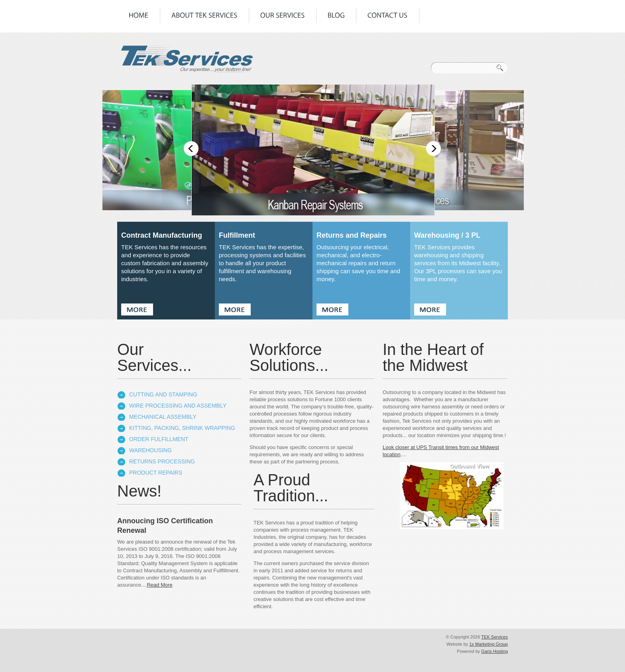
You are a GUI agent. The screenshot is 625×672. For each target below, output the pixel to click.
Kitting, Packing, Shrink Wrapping (182, 428)
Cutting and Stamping (163, 394)
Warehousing (150, 450)
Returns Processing (162, 461)
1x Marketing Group (488, 644)
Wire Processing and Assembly (178, 406)
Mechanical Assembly (163, 417)
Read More (159, 585)
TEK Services (494, 637)
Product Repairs (156, 473)
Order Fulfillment (159, 439)
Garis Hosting (494, 651)
